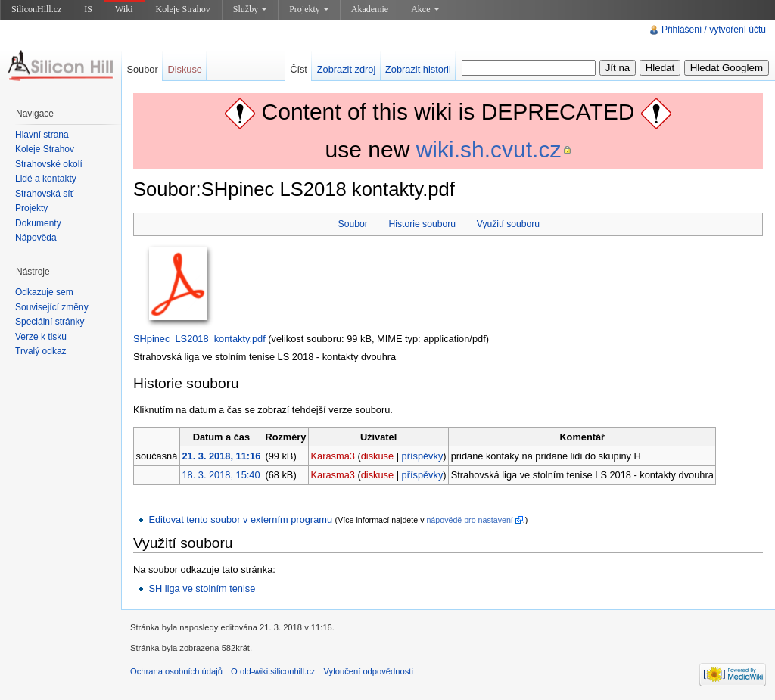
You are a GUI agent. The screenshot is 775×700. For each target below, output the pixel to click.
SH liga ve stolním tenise (202, 588)
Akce (425, 9)
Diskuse (185, 69)
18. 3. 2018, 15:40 (221, 475)
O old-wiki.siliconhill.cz (273, 671)
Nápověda (36, 238)
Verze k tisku (41, 337)
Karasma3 (333, 456)
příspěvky (423, 456)
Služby (250, 9)
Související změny (52, 307)
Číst (299, 69)
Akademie (370, 9)
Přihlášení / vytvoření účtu (714, 30)
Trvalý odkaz (41, 351)
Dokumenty (38, 223)
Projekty (309, 9)
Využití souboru (508, 224)
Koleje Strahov (183, 9)
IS (88, 9)
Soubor (353, 224)
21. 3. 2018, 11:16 (221, 456)
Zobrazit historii (418, 69)
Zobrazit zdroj (347, 69)
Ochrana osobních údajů (176, 671)
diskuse (377, 456)
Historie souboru (423, 224)
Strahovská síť (44, 194)
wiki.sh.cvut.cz (489, 149)
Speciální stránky (50, 322)
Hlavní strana (42, 135)
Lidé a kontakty (46, 179)
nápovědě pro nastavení (469, 520)
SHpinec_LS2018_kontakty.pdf (199, 339)
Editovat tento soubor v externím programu (240, 520)
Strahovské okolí (49, 164)
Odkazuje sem (44, 292)
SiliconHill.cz (36, 9)
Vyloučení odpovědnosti (369, 671)
